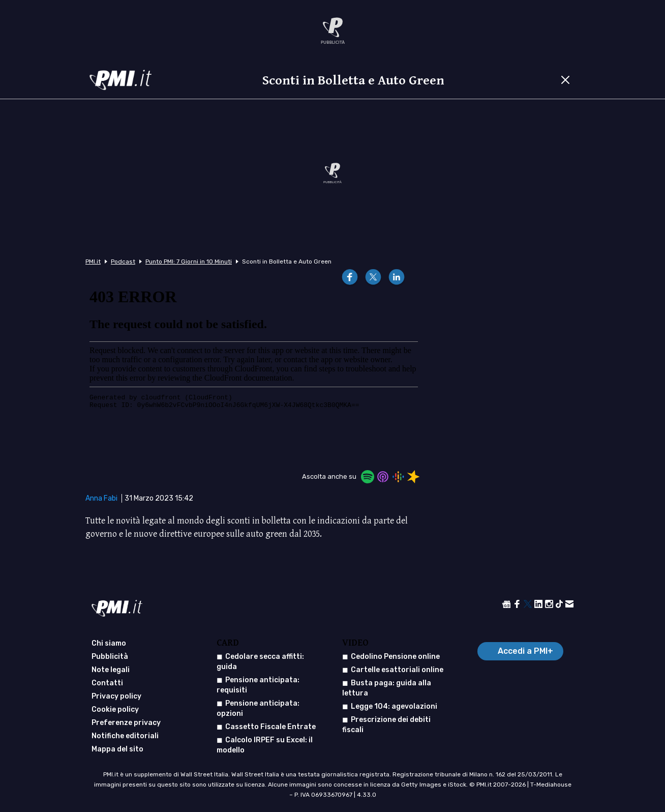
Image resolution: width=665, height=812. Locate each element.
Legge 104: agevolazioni (394, 706)
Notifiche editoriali (125, 736)
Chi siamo (109, 643)
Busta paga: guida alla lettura (387, 688)
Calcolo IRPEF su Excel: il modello (265, 745)
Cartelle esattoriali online (397, 670)
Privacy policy (116, 696)
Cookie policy (115, 709)
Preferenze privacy (126, 723)
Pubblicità (110, 657)
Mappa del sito (117, 749)
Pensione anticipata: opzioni (258, 708)
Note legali (111, 670)
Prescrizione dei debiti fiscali (386, 725)
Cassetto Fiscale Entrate (270, 727)
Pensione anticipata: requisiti (258, 685)
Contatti (107, 683)
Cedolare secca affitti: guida (260, 662)
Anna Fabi (101, 498)
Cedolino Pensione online (395, 657)
